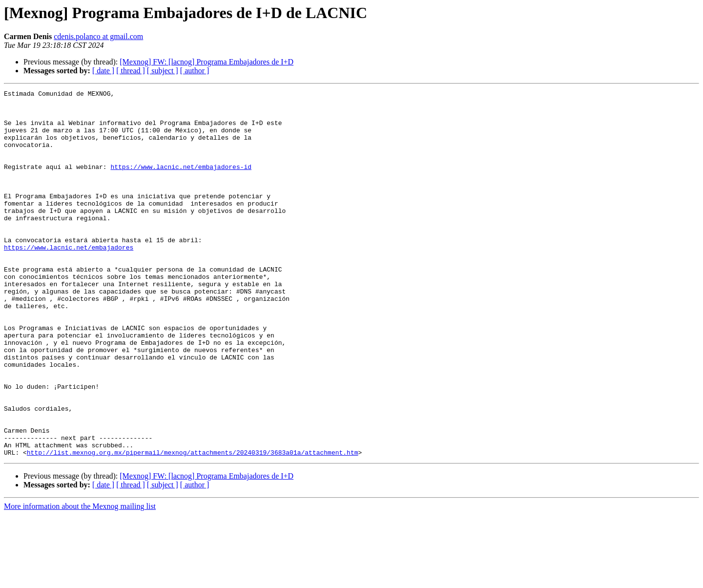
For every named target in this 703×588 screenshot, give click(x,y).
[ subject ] (163, 71)
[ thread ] (131, 71)
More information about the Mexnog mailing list (80, 579)
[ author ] (195, 71)
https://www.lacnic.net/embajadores (69, 279)
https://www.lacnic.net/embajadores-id (181, 183)
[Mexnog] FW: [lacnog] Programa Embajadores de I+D (207, 62)
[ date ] (103, 71)
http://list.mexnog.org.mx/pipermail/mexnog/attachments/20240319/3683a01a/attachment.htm (193, 525)
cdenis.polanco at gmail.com (98, 36)
